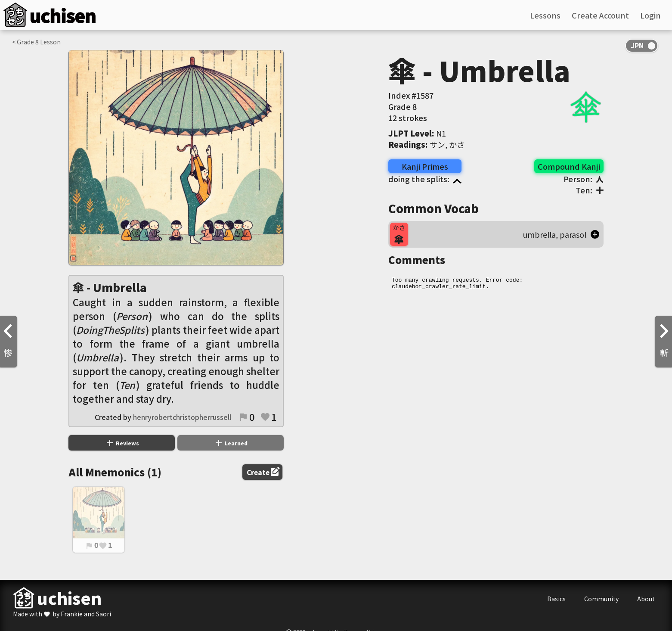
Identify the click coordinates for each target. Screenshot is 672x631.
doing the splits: (425, 179)
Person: (584, 179)
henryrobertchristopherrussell (182, 417)
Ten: (590, 190)
